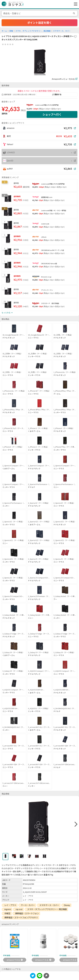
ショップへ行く (52, 114)
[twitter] (33, 976)
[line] (40, 976)
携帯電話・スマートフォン (27, 913)
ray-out (19, 909)
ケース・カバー (28, 905)
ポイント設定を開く (40, 23)
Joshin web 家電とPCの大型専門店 (47, 105)
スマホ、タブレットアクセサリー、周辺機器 (33, 31)
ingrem (8, 909)
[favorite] (75, 37)
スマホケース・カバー (49, 905)
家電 (11, 31)
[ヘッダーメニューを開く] (75, 4)
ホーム (4, 31)
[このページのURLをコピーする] (46, 976)
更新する (57, 95)
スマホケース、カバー (62, 31)
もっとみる (7, 313)
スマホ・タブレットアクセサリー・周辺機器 (47, 909)
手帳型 (7, 913)
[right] (76, 824)
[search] (74, 13)
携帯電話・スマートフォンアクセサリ (21, 917)
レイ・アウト (10, 905)
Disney (67, 905)
